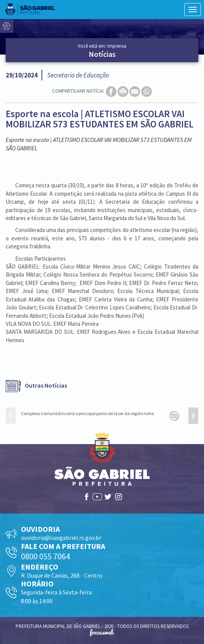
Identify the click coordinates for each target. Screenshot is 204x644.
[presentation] (11, 416)
